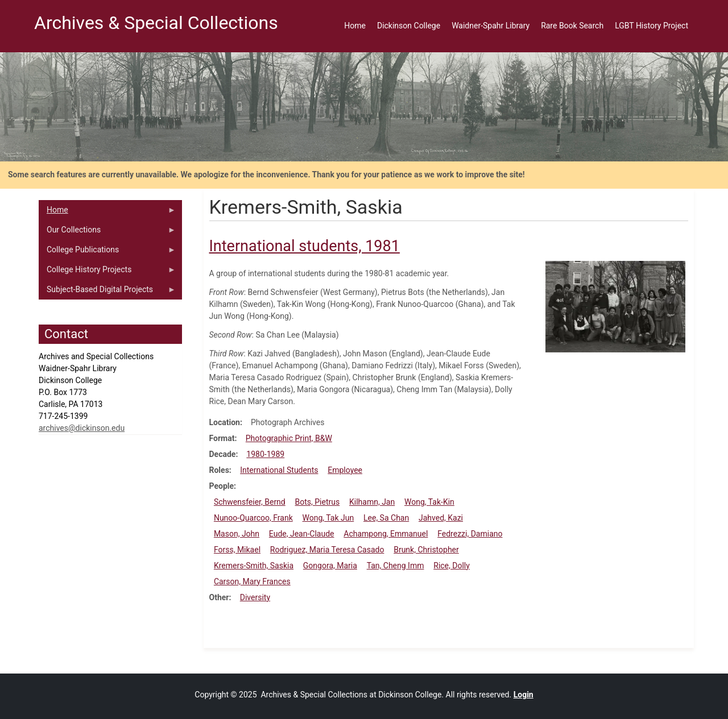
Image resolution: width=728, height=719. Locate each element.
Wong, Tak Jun (328, 518)
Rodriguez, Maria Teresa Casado (327, 550)
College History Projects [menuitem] (107, 272)
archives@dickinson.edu (82, 428)
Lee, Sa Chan (386, 518)
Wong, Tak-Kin (429, 502)
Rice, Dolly (452, 566)
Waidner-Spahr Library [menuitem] (491, 26)
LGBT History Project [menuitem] (652, 26)
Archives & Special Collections (156, 23)
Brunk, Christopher (426, 550)
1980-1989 (265, 454)
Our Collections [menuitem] (107, 232)
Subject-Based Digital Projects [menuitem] (107, 292)
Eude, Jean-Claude (302, 534)
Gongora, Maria (330, 566)
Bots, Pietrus (318, 502)
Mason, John (237, 534)
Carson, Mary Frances (252, 581)
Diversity (255, 597)
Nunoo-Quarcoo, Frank (253, 518)
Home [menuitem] (355, 26)
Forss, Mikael (237, 550)
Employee (345, 470)
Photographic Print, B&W (289, 438)
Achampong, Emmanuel (386, 534)
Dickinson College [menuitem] (409, 26)
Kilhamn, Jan (372, 502)
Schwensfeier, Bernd (250, 502)
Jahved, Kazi (441, 518)
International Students (279, 470)
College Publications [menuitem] (107, 252)
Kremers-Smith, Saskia (254, 566)
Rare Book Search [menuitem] (572, 26)
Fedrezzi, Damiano (470, 534)
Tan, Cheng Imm (396, 566)
